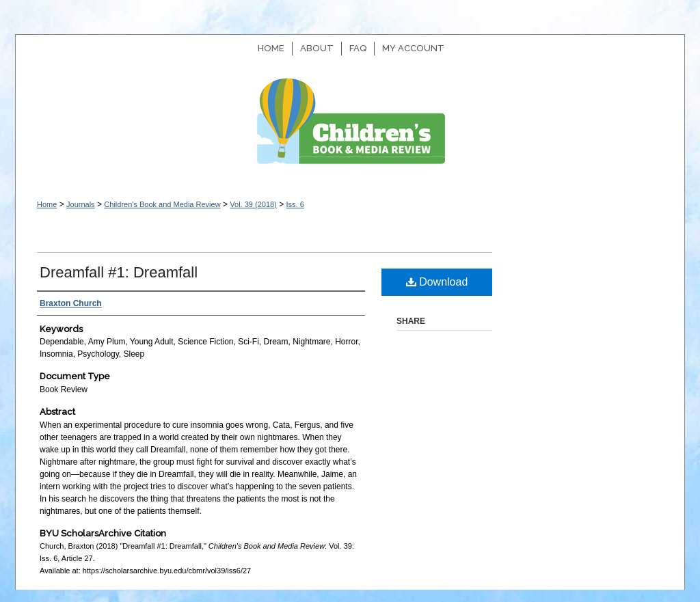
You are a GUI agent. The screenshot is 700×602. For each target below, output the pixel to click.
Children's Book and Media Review (350, 128)
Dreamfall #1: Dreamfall (119, 272)
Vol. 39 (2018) (253, 204)
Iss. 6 (295, 204)
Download (437, 282)
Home (47, 204)
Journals (81, 204)
